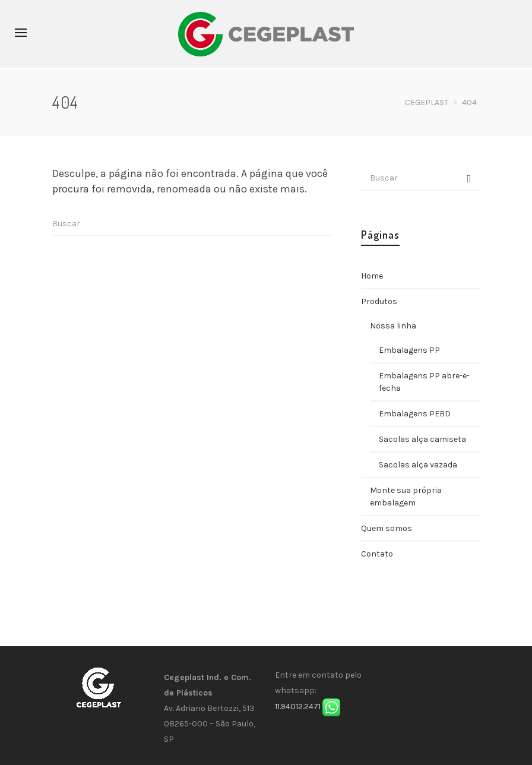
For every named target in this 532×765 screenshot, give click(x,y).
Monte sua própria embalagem (406, 497)
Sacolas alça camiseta (422, 439)
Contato (377, 554)
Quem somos (387, 528)
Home (372, 276)
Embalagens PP (409, 350)
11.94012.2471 (298, 706)
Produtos (379, 301)
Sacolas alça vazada (418, 465)
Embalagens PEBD (415, 414)
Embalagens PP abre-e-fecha (424, 382)
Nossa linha (393, 326)
